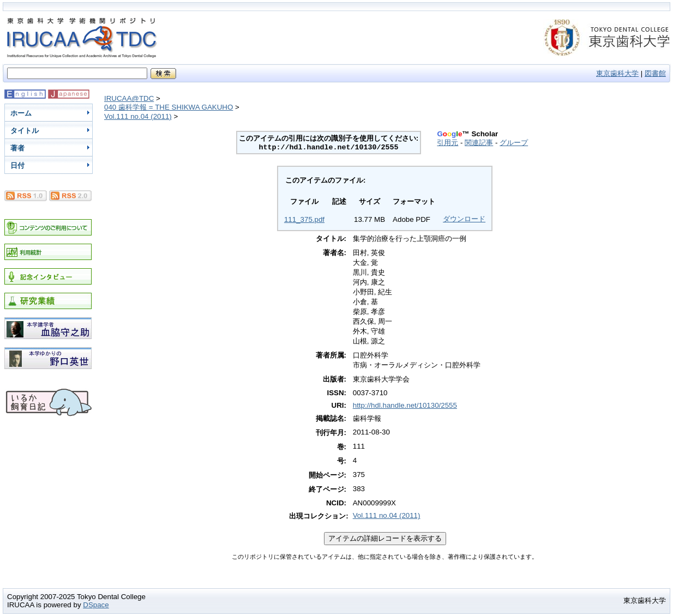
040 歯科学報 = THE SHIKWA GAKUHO (169, 107)
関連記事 (479, 143)
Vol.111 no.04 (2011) (138, 116)
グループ (514, 143)
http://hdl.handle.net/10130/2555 (405, 405)
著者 (17, 148)
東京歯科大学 (617, 73)
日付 (17, 165)
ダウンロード (464, 219)
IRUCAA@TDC (129, 98)
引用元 (447, 143)
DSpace (96, 605)
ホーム (21, 113)
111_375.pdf (304, 219)
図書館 (655, 73)
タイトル (25, 131)
